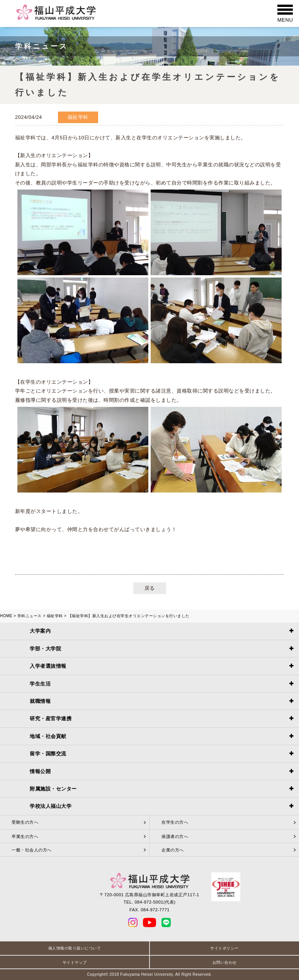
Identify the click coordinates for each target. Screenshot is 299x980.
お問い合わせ (225, 962)
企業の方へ (173, 850)
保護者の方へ (175, 836)
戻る (150, 588)
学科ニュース (30, 616)
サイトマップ (75, 962)
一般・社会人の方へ (32, 850)
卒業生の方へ (25, 836)
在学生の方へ (175, 822)
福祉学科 (55, 616)
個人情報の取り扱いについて (75, 948)
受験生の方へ (25, 822)
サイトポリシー (224, 948)
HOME (6, 616)
